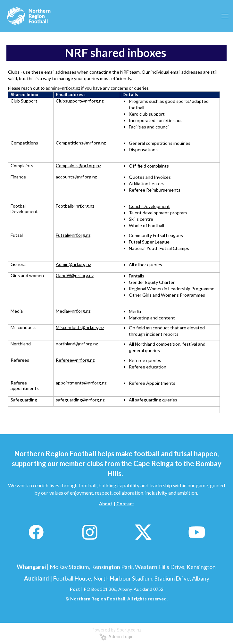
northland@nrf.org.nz (77, 344)
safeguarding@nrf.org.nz (80, 400)
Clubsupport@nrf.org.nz (80, 101)
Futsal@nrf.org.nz (73, 235)
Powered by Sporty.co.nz (117, 630)
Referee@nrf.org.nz (75, 360)
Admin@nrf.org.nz (73, 264)
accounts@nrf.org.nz (76, 177)
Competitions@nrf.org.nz (81, 143)
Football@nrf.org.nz (75, 206)
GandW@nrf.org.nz (75, 275)
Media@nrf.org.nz (73, 311)
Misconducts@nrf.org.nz (80, 327)
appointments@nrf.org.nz (81, 383)
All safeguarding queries (153, 400)
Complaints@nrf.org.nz (78, 165)
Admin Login (116, 637)
